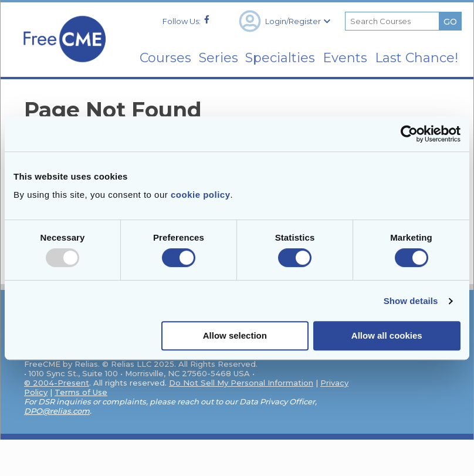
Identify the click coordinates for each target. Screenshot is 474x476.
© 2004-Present (57, 383)
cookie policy (201, 195)
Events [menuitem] (344, 51)
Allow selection (235, 335)
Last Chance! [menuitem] (429, 58)
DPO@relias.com (57, 411)
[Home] (64, 65)
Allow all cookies (387, 335)
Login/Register (285, 15)
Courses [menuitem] (148, 51)
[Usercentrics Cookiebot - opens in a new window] (409, 134)
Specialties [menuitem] (274, 51)
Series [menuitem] (206, 51)
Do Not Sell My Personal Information (241, 383)
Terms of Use (81, 392)
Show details (411, 301)
